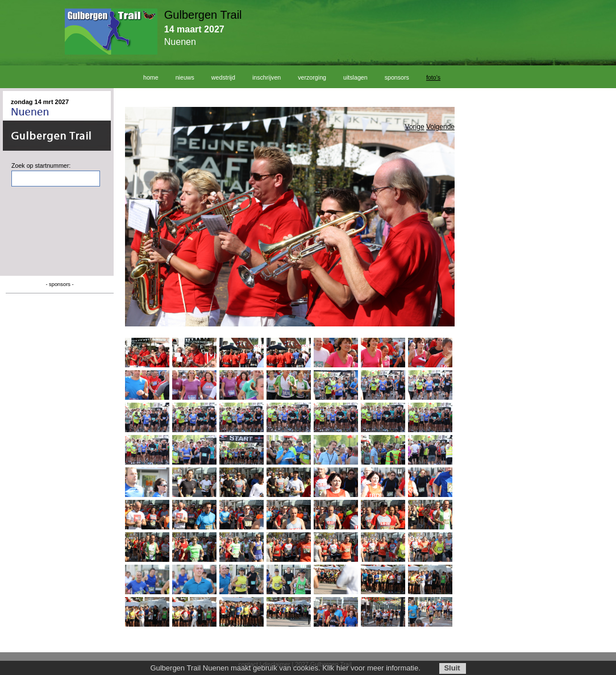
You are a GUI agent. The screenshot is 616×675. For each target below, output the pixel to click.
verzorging (312, 77)
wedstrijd (223, 77)
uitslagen (355, 77)
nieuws (185, 77)
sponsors (397, 77)
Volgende (440, 127)
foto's (433, 77)
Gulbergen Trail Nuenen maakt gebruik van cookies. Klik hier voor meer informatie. (285, 668)
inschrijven (267, 77)
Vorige (415, 127)
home (151, 77)
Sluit (452, 668)
